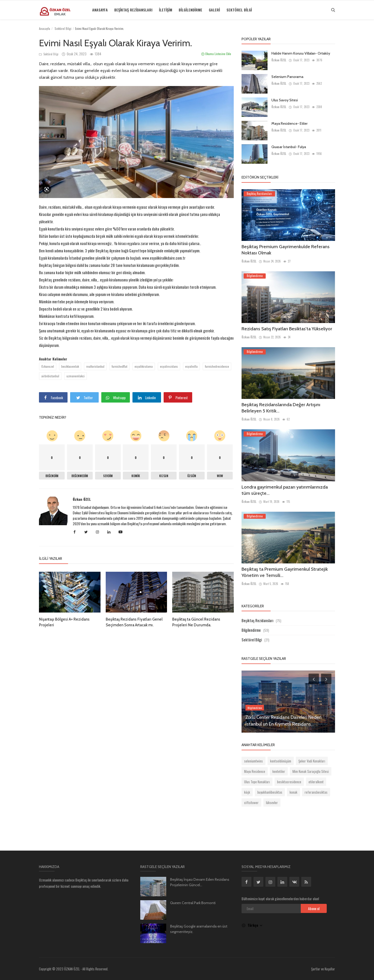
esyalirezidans (169, 366)
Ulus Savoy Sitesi (285, 100)
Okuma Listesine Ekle (216, 54)
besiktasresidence (289, 782)
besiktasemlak (70, 366)
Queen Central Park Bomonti (193, 903)
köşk (247, 792)
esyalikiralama (144, 366)
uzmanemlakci (76, 376)
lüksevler (272, 803)
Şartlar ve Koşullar (323, 969)
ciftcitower (251, 803)
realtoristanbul (95, 366)
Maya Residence (255, 771)
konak (293, 792)
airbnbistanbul (50, 376)
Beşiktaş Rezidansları (133, 10)
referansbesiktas (316, 792)
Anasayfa (100, 10)
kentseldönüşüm (281, 761)
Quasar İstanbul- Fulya (289, 147)
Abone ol (314, 908)
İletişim (166, 10)
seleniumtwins (253, 761)
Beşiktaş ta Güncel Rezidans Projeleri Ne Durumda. (196, 622)
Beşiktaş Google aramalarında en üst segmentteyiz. (199, 929)
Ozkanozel (48, 366)
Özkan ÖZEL (82, 499)
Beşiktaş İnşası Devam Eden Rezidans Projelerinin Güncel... (200, 882)
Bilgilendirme (191, 10)
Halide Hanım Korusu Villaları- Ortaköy (301, 53)
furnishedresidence (217, 366)
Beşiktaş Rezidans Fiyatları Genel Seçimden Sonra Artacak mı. (134, 622)
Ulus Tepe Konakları (257, 782)
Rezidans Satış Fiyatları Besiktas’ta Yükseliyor (287, 329)
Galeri (214, 10)
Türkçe (252, 925)
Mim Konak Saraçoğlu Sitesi (311, 771)
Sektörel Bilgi (239, 10)
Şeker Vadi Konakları (312, 761)
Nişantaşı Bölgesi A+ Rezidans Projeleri (64, 622)
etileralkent (316, 782)
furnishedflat (119, 366)
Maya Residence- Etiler (289, 123)
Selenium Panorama (287, 77)
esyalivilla (191, 366)
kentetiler (279, 771)
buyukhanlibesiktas (270, 792)
